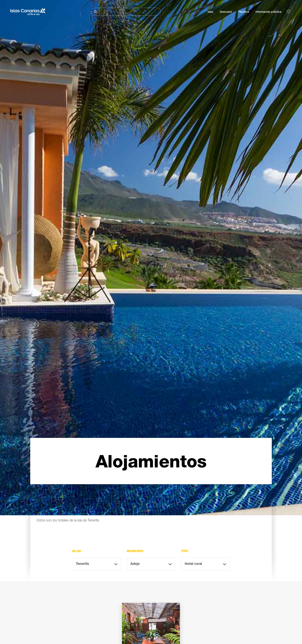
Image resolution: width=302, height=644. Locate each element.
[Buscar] (126, 12)
